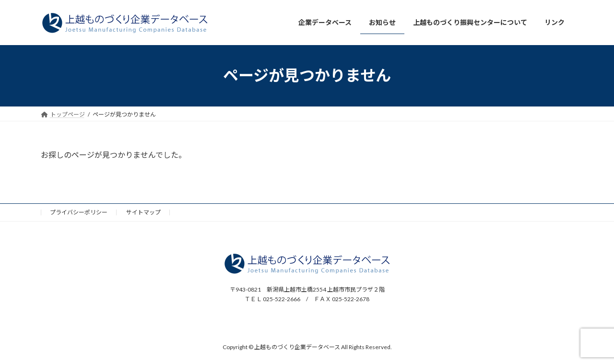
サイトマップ (143, 212)
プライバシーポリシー (79, 212)
